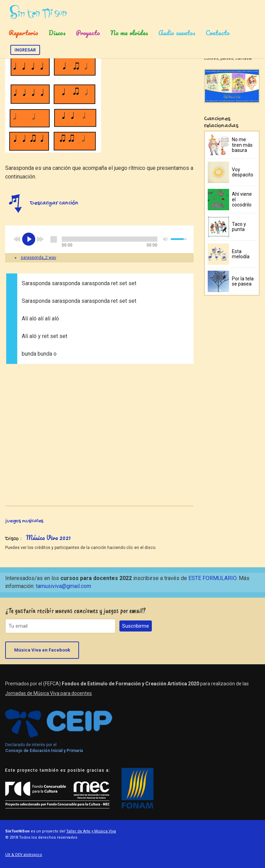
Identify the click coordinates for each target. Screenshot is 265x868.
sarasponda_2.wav (38, 258)
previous (17, 239)
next (40, 239)
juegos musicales (24, 521)
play (29, 239)
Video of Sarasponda (99, 431)
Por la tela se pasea (243, 281)
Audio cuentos (177, 33)
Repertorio (23, 33)
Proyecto (88, 33)
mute (166, 239)
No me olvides (129, 33)
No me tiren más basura (242, 145)
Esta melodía (241, 254)
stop (53, 239)
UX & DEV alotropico (24, 855)
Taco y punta (239, 227)
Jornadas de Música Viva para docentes (48, 693)
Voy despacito (243, 172)
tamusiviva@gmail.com (63, 586)
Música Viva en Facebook (42, 650)
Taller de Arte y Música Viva (91, 831)
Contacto (218, 33)
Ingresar (25, 50)
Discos (57, 33)
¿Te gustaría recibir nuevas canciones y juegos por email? (76, 611)
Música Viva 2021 (48, 538)
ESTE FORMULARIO (212, 578)
